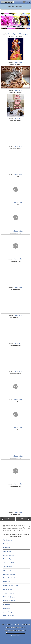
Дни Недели (7, 551)
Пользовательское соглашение (15, 633)
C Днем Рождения (9, 555)
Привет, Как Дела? (9, 578)
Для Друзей (7, 570)
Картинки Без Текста (10, 574)
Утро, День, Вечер (9, 544)
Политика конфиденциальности (15, 630)
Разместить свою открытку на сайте (16, 627)
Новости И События (9, 601)
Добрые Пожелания (9, 563)
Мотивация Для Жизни (10, 585)
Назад (8, 519)
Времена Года (8, 559)
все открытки (7, 2)
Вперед (22, 519)
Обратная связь (26, 624)
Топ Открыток (8, 540)
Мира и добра (18, 62)
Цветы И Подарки (9, 589)
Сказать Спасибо (9, 593)
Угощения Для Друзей (10, 597)
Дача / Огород (8, 612)
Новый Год (7, 582)
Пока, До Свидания (9, 616)
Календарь (7, 548)
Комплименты (8, 604)
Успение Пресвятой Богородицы (18, 34)
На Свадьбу (7, 608)
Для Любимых (8, 567)
